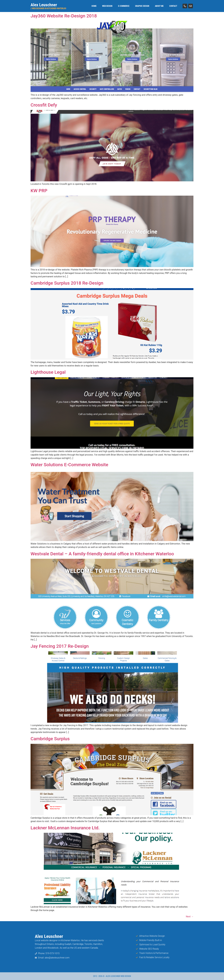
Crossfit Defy (44, 105)
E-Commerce (124, 6)
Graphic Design (142, 6)
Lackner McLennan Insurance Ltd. (65, 828)
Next (190, 917)
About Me (159, 6)
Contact (173, 6)
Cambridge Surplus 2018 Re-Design (67, 283)
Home (94, 6)
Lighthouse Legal (48, 372)
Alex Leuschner (44, 5)
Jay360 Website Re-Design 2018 (64, 16)
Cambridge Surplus (50, 739)
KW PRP (39, 191)
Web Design (107, 6)
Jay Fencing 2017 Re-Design (60, 646)
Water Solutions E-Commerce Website (69, 465)
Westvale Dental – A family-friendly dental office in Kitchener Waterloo (102, 554)
